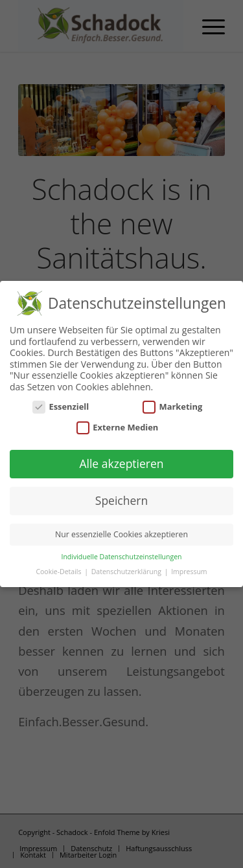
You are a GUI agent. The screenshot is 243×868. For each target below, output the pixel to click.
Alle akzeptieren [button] (121, 462)
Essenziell (61, 404)
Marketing (172, 404)
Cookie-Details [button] (59, 569)
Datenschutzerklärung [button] (127, 569)
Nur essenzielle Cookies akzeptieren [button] (121, 532)
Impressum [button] (189, 569)
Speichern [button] (121, 498)
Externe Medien (118, 425)
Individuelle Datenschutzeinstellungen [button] (122, 554)
